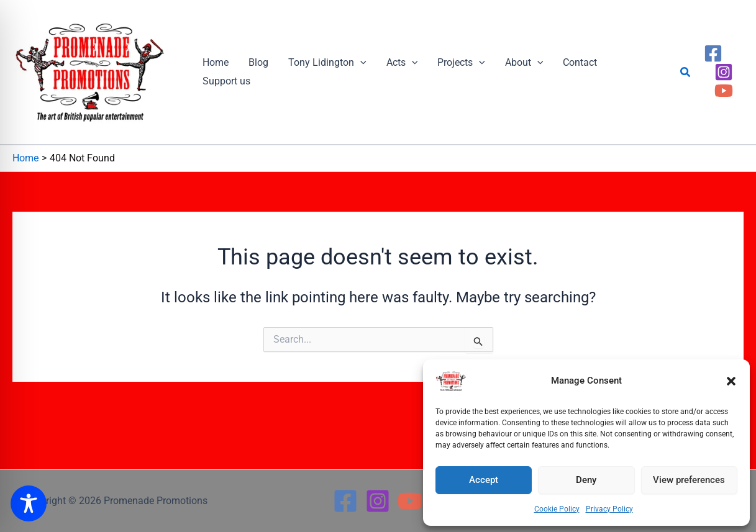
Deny (586, 480)
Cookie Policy (557, 509)
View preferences (689, 480)
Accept (484, 480)
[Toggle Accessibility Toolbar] (29, 503)
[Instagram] (724, 72)
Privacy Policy (609, 509)
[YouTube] (724, 91)
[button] (731, 381)
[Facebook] (713, 53)
